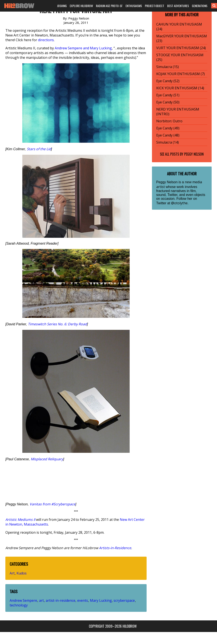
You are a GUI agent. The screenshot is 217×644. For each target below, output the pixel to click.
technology (19, 605)
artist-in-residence (61, 600)
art (41, 600)
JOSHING (62, 6)
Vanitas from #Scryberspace (52, 504)
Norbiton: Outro (169, 121)
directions (46, 40)
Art (12, 573)
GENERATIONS (200, 6)
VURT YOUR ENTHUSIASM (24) (181, 48)
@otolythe (179, 203)
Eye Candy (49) (168, 128)
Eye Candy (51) (168, 95)
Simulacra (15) (168, 67)
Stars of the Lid (39, 149)
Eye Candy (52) (168, 81)
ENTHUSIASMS (134, 6)
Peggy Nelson (194, 154)
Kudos (22, 573)
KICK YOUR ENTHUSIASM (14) (180, 88)
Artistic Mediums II (20, 520)
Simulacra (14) (168, 142)
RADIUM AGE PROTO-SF (109, 6)
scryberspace (124, 600)
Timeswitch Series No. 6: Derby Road (57, 324)
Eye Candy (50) (168, 102)
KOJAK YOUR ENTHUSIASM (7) (181, 74)
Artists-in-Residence (115, 548)
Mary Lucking (101, 600)
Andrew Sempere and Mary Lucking (83, 48)
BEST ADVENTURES (178, 6)
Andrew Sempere (23, 600)
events (83, 600)
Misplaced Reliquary (47, 459)
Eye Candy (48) (168, 135)
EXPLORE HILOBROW (81, 6)
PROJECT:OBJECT (155, 6)
